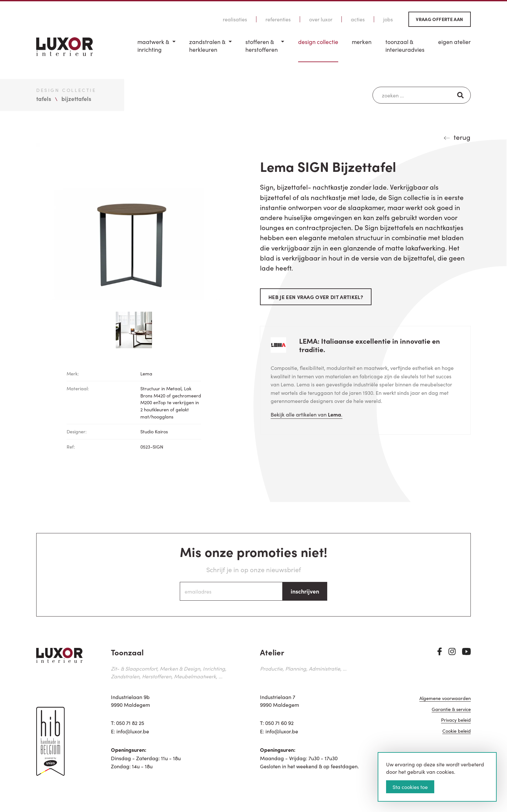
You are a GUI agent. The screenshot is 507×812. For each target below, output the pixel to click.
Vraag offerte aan (439, 19)
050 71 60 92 (279, 723)
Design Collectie (318, 42)
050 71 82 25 (130, 723)
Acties (358, 19)
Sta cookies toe (410, 787)
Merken (362, 42)
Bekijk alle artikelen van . (307, 414)
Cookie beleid (457, 731)
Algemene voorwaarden (445, 699)
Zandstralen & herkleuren (207, 46)
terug (462, 137)
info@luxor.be (133, 731)
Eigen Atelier (454, 42)
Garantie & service (451, 710)
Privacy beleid (456, 720)
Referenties (278, 19)
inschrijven (305, 591)
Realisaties (235, 19)
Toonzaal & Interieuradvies (405, 46)
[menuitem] (156, 50)
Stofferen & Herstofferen (262, 46)
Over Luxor (321, 19)
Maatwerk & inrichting (153, 46)
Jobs (388, 19)
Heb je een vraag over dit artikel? (316, 297)
